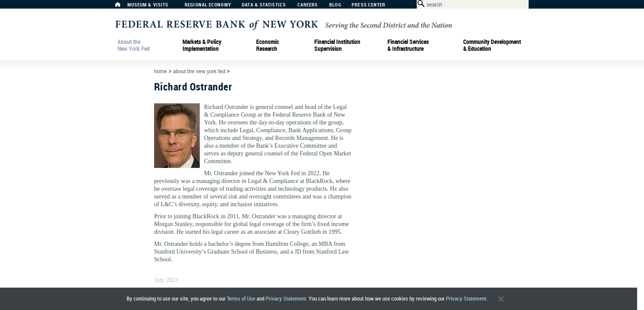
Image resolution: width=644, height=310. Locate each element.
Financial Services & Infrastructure (408, 45)
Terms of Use (241, 299)
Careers (308, 5)
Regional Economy (208, 5)
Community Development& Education (492, 45)
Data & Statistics (264, 5)
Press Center (368, 5)
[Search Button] (420, 4)
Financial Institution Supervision (337, 45)
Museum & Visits (148, 5)
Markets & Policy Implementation (202, 45)
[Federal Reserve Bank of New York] (284, 24)
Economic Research (268, 45)
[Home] (122, 7)
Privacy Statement (286, 299)
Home (161, 71)
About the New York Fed (134, 45)
